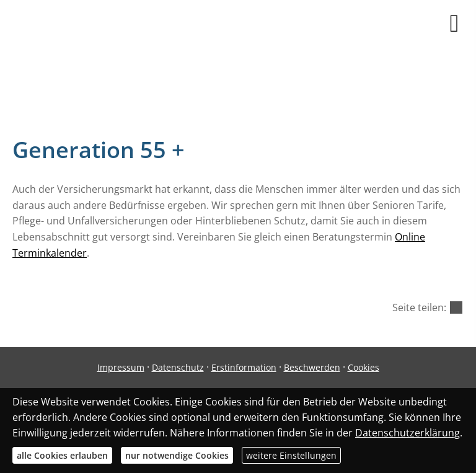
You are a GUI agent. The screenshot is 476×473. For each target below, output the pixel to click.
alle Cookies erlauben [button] (62, 455)
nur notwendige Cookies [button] (177, 455)
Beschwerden (312, 367)
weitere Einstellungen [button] (291, 455)
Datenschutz (178, 367)
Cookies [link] (364, 367)
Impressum (121, 367)
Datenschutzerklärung (408, 433)
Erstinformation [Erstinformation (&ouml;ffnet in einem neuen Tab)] (244, 367)
